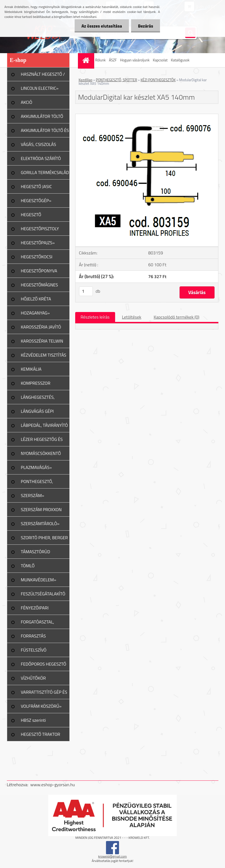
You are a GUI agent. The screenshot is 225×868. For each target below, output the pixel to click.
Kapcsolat (160, 60)
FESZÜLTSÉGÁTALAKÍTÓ (43, 594)
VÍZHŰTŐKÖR (33, 678)
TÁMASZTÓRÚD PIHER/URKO (36, 554)
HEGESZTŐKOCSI (37, 257)
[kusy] (86, 291)
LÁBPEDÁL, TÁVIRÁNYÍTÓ (44, 425)
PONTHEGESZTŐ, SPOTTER (116, 80)
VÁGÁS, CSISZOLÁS (39, 144)
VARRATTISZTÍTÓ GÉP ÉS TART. (44, 694)
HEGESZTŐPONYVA (39, 271)
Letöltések (132, 317)
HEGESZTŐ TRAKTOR (41, 734)
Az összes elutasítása (102, 26)
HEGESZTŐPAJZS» (38, 243)
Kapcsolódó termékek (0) (177, 317)
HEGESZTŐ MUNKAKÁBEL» (36, 216)
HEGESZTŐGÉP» (36, 200)
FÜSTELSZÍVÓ (34, 650)
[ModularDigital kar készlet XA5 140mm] (147, 116)
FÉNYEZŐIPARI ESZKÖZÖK (35, 610)
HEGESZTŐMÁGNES (40, 285)
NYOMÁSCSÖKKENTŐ (41, 453)
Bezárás (146, 26)
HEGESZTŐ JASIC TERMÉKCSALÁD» (38, 188)
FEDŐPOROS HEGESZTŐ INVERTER (44, 666)
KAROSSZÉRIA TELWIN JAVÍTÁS (42, 343)
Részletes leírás (95, 317)
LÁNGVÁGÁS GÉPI (37, 411)
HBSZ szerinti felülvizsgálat (33, 722)
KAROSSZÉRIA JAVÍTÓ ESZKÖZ (41, 329)
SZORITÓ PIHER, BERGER (44, 538)
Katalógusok (180, 60)
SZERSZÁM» (33, 495)
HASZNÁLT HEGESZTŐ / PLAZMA (43, 76)
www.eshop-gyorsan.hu (53, 785)
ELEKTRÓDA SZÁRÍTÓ (41, 158)
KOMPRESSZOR (36, 383)
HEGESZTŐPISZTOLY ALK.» (40, 230)
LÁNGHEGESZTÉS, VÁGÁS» (38, 399)
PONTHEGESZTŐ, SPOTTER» (37, 483)
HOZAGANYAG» (35, 313)
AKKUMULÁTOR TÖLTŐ (42, 116)
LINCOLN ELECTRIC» (40, 88)
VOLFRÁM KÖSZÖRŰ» (41, 706)
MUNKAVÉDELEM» (39, 580)
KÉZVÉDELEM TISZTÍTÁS (44, 355)
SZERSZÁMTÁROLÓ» (40, 523)
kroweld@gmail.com (113, 856)
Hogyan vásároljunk (135, 60)
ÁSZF (113, 60)
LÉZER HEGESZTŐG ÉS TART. (42, 441)
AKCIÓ (27, 102)
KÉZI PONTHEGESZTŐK (158, 80)
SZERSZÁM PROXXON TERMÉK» (41, 511)
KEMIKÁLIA (31, 369)
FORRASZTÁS (33, 636)
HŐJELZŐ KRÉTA (36, 299)
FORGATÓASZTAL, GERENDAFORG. (38, 624)
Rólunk (101, 60)
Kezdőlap (86, 80)
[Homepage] (87, 60)
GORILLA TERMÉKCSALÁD (45, 172)
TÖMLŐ (28, 566)
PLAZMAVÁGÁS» (36, 467)
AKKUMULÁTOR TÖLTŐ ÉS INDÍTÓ (45, 132)
